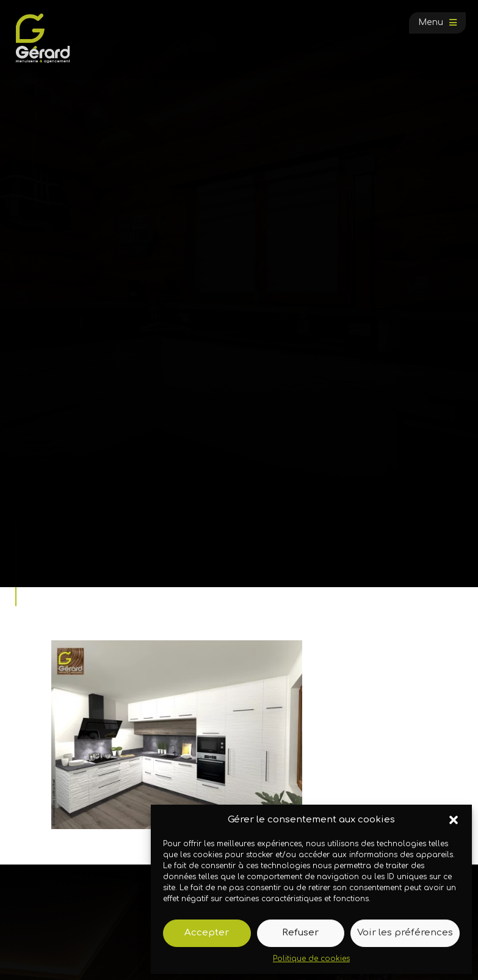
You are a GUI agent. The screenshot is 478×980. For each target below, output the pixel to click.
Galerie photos (96, 560)
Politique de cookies (311, 959)
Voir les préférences (405, 933)
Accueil (45, 560)
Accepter (207, 933)
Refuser (300, 933)
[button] (454, 820)
